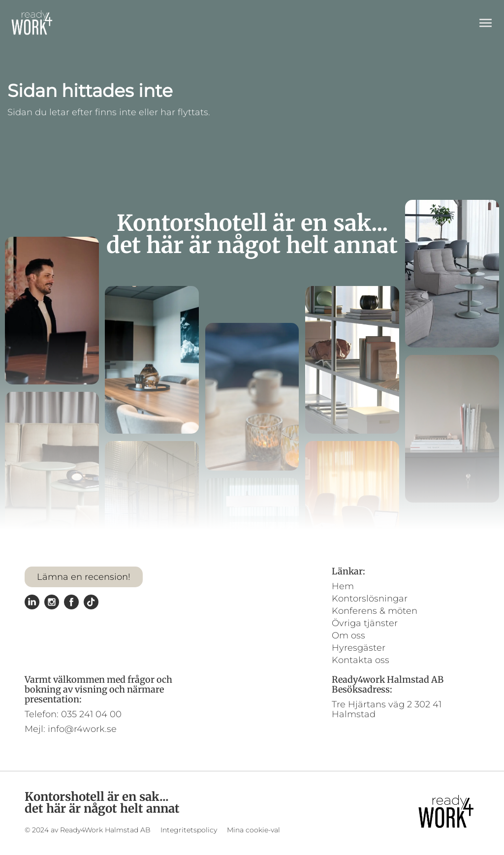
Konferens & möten (375, 611)
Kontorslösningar (370, 599)
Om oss (348, 635)
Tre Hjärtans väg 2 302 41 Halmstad (387, 709)
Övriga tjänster (365, 623)
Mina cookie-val (253, 830)
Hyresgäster (359, 648)
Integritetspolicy (189, 830)
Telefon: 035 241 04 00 (73, 714)
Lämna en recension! (84, 577)
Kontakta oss (361, 660)
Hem (343, 586)
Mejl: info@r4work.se (71, 729)
